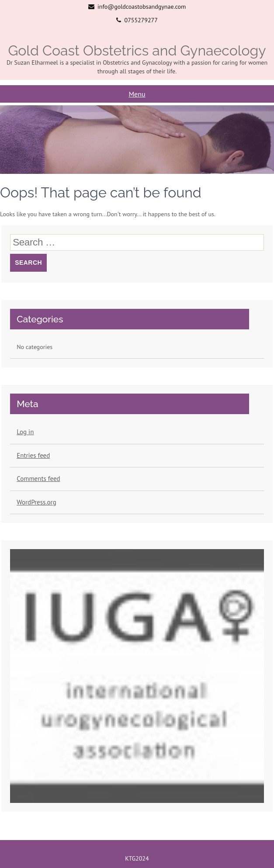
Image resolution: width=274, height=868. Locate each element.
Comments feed (38, 479)
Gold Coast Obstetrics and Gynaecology (137, 50)
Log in (25, 432)
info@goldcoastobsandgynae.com (142, 7)
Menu (137, 94)
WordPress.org (36, 502)
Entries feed (33, 455)
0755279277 (141, 20)
